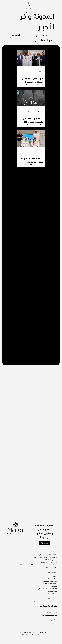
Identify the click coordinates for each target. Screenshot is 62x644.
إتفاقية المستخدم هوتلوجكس (50, 615)
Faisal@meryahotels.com (50, 567)
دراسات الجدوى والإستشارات (50, 581)
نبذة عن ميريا (54, 586)
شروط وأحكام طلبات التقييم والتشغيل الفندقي (45, 601)
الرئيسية (55, 576)
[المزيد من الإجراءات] (19, 71)
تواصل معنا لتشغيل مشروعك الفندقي (48, 588)
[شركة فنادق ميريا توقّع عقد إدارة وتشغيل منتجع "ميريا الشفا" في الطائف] (31, 138)
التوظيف (55, 596)
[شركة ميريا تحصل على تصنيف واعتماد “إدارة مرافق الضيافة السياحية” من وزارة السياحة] (31, 98)
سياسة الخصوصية (53, 598)
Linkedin (55, 624)
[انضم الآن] (44, 543)
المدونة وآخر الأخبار (52, 591)
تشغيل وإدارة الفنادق (52, 579)
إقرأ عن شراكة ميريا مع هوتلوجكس (49, 612)
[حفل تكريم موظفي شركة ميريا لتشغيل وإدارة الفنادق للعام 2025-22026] (31, 58)
